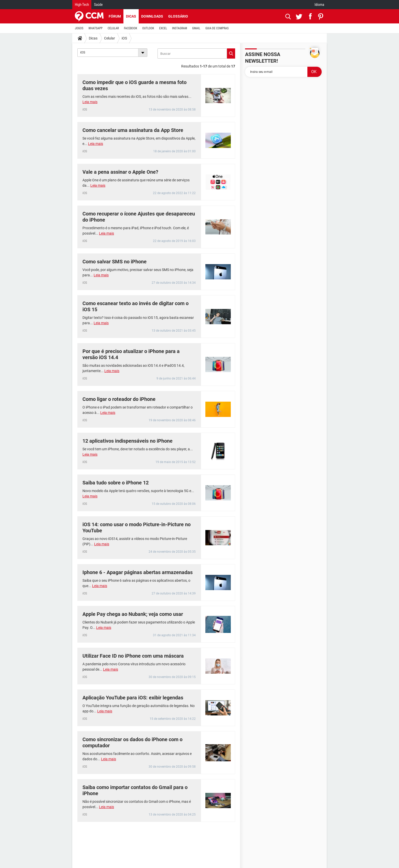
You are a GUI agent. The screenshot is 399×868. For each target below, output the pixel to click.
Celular (110, 38)
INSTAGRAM (180, 28)
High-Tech (82, 5)
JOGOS (79, 28)
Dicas (131, 16)
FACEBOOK (131, 28)
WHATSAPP (96, 28)
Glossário (178, 16)
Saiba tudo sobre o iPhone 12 (116, 483)
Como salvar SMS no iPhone (115, 262)
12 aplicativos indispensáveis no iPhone (127, 441)
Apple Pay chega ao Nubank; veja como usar (133, 614)
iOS (124, 38)
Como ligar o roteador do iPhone (119, 399)
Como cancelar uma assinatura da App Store (133, 130)
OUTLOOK (148, 28)
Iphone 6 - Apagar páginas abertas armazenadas (138, 572)
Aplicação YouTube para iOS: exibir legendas (133, 698)
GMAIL (196, 28)
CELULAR (113, 28)
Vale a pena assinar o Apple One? (120, 172)
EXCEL (163, 28)
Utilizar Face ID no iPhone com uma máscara (133, 656)
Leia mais (90, 102)
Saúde (98, 5)
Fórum (115, 16)
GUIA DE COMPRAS (217, 28)
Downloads (152, 16)
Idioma (319, 5)
